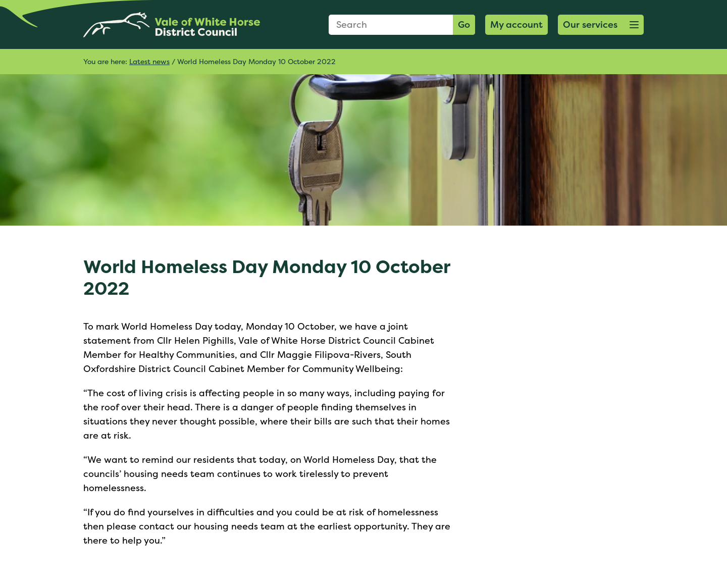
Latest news (149, 61)
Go (464, 24)
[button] (601, 25)
